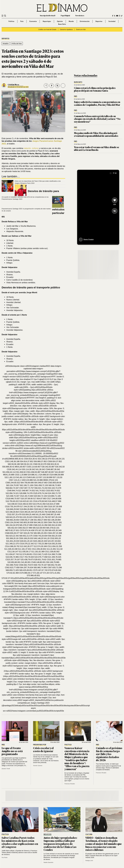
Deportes (99, 21)
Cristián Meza (13, 84)
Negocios (48, 834)
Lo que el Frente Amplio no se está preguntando (12, 751)
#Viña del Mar (17, 44)
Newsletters (80, 16)
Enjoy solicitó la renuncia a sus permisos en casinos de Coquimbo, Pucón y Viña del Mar (97, 103)
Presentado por (40, 745)
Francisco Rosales (70, 784)
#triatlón (6, 44)
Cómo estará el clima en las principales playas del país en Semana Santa (95, 89)
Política (11, 21)
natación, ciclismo (31, 148)
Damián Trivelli (6, 769)
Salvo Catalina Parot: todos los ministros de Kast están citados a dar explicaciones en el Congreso (20, 842)
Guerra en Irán (81, 30)
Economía (33, 21)
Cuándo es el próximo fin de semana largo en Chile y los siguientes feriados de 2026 (109, 754)
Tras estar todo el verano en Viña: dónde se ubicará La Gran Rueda (97, 149)
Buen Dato (62, 24)
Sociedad (112, 21)
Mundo (71, 21)
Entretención (85, 21)
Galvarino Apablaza (66, 30)
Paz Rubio (5, 857)
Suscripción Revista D (48, 16)
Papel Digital (65, 16)
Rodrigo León (89, 861)
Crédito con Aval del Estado (47, 30)
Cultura (89, 834)
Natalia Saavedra (48, 862)
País (22, 21)
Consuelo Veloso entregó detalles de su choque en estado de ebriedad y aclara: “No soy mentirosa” (97, 119)
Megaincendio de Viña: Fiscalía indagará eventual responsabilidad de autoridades (96, 134)
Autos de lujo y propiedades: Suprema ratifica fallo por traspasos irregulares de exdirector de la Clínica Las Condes (60, 844)
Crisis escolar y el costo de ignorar (43, 749)
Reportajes (47, 21)
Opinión (60, 21)
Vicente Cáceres (38, 766)
